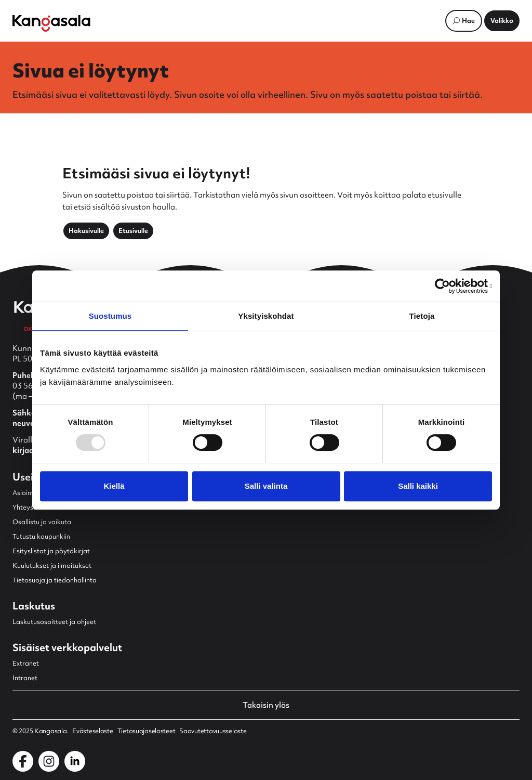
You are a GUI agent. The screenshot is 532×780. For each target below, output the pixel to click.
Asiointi (24, 493)
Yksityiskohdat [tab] (266, 316)
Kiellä (114, 486)
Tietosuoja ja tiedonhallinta (55, 580)
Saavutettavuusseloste (213, 731)
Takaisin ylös (266, 705)
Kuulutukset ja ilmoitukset (52, 565)
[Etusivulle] (51, 23)
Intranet (25, 678)
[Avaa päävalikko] (502, 21)
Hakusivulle (86, 231)
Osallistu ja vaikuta (42, 522)
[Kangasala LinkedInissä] (75, 761)
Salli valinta (266, 486)
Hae (468, 21)
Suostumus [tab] (110, 316)
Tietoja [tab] (422, 316)
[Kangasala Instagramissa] (49, 761)
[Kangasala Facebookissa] (23, 761)
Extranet (26, 663)
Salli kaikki (418, 486)
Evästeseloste (92, 731)
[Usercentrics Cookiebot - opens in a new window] (447, 286)
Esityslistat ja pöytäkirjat (51, 551)
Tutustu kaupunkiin (41, 536)
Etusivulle (133, 231)
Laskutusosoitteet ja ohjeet (54, 622)
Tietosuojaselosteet (147, 731)
